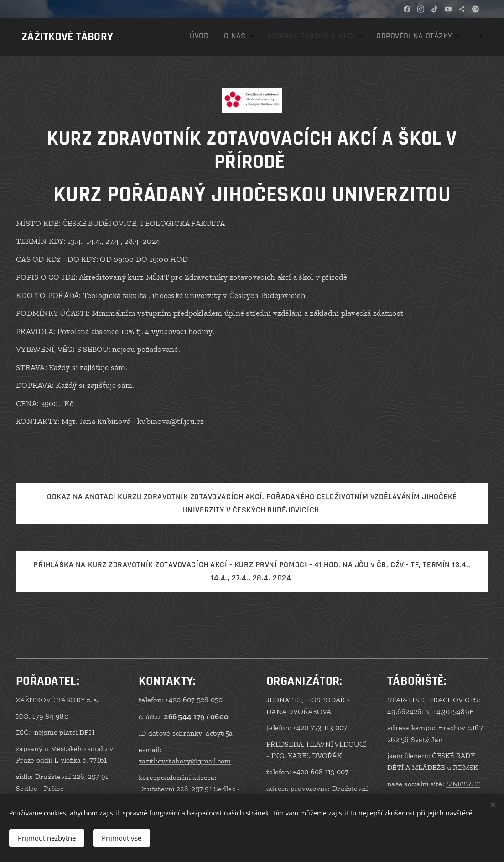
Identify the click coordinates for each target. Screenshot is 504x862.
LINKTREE (463, 784)
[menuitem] (387, 37)
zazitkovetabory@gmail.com (185, 761)
